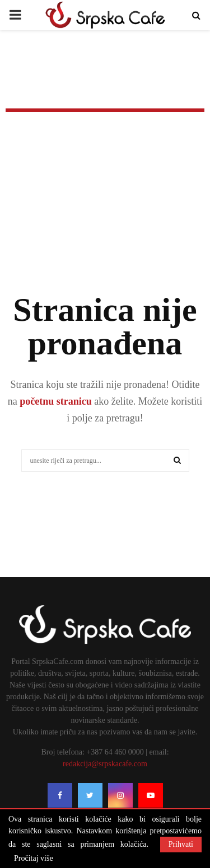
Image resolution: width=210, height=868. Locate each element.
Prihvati (181, 844)
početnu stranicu (55, 401)
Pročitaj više (34, 858)
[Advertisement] (105, 218)
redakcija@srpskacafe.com (105, 764)
